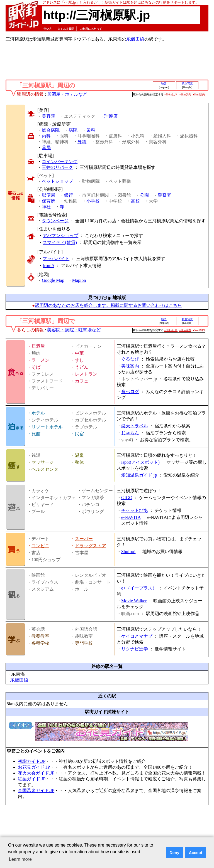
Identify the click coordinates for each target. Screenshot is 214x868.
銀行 (69, 195)
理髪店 (111, 116)
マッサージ (43, 462)
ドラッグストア (91, 546)
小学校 (93, 201)
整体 (79, 462)
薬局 (46, 148)
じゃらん (130, 433)
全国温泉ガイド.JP (36, 791)
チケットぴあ (135, 510)
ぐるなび (130, 359)
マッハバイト (56, 259)
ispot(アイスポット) (140, 462)
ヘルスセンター (47, 469)
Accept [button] (196, 853)
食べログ (130, 392)
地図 (164, 84)
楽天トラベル (135, 426)
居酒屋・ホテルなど (67, 94)
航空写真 (187, 84)
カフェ (82, 381)
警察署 (164, 195)
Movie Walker (134, 601)
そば (36, 367)
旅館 (36, 434)
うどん (82, 367)
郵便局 (48, 195)
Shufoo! (128, 552)
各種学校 (40, 643)
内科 (46, 136)
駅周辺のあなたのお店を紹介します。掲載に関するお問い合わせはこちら (108, 305)
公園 (144, 195)
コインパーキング (60, 161)
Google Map (53, 280)
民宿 (79, 434)
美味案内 (130, 366)
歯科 (91, 130)
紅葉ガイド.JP (32, 779)
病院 (73, 130)
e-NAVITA (131, 517)
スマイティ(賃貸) (60, 242)
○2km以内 (185, 94)
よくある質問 (66, 29)
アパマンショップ (60, 236)
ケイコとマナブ (137, 636)
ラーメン (40, 360)
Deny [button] (174, 853)
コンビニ (40, 546)
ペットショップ (57, 181)
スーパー (84, 539)
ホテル (38, 413)
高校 (135, 201)
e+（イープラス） (139, 588)
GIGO (127, 498)
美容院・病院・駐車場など (74, 330)
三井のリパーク (57, 167)
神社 (46, 207)
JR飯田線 (135, 39)
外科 (82, 142)
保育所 (48, 201)
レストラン (86, 374)
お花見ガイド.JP (34, 767)
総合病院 (51, 130)
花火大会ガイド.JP (36, 773)
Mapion (79, 280)
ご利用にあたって (91, 29)
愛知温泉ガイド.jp (139, 475)
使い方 (48, 29)
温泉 (79, 455)
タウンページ (55, 221)
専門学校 (84, 643)
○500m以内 (171, 94)
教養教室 (40, 636)
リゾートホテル (47, 427)
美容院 (48, 116)
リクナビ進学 (135, 649)
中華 (79, 353)
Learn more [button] (20, 859)
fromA (48, 266)
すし (79, 360)
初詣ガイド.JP (32, 761)
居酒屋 (38, 346)
